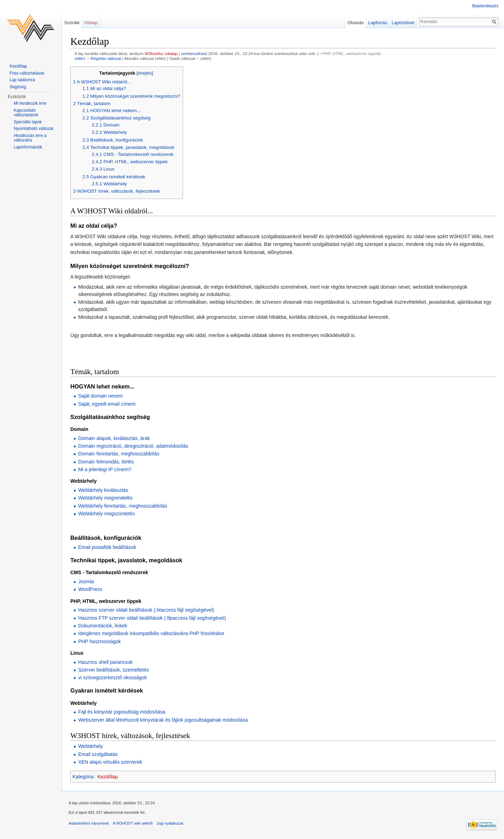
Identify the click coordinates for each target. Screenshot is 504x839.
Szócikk (72, 23)
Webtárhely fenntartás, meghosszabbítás (122, 506)
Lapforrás (378, 23)
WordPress (90, 589)
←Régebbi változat (104, 58)
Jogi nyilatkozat (170, 823)
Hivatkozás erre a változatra (30, 138)
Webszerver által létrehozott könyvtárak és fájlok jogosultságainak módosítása (163, 720)
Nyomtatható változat (33, 129)
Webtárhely (90, 746)
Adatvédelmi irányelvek (89, 823)
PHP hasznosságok (99, 641)
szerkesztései (193, 53)
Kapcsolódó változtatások (26, 113)
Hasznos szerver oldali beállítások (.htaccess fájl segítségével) (146, 610)
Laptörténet (403, 23)
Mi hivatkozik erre (30, 103)
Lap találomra (22, 80)
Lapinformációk (28, 147)
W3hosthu (154, 53)
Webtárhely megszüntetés (106, 514)
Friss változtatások (27, 73)
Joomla (86, 582)
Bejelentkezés (485, 6)
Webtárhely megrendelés (105, 498)
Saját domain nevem (100, 396)
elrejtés (145, 73)
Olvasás (356, 23)
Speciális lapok (28, 122)
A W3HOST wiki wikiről (133, 823)
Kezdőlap (107, 777)
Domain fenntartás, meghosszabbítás (119, 454)
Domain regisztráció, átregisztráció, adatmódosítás (133, 446)
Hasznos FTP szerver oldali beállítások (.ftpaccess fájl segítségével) (152, 618)
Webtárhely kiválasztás (103, 490)
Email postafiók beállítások (107, 547)
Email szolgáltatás (98, 754)
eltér (80, 58)
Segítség (18, 87)
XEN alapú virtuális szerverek (110, 762)
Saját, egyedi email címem (107, 404)
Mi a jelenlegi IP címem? (105, 469)
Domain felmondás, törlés (106, 462)
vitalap (171, 53)
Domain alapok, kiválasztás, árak (114, 438)
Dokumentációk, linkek (103, 626)
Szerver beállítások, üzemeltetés (113, 670)
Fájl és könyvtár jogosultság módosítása (122, 712)
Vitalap (91, 23)
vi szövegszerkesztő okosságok (112, 678)
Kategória (83, 777)
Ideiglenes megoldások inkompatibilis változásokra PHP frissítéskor (151, 633)
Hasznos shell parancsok (105, 662)
